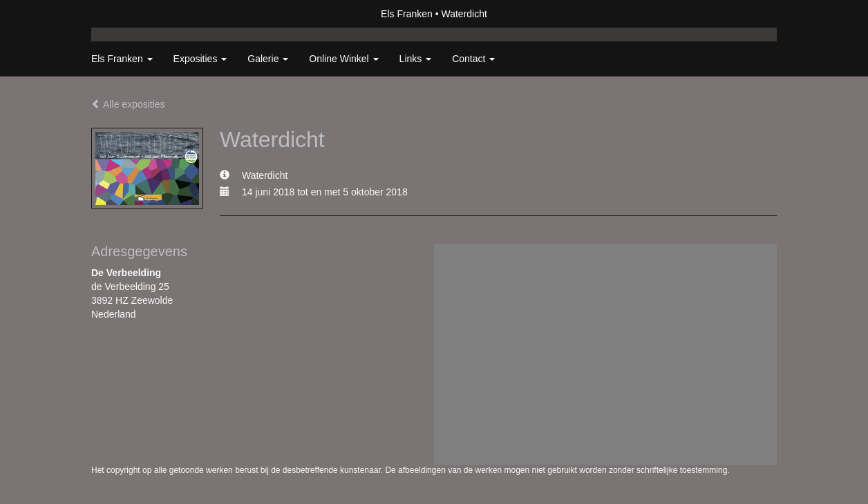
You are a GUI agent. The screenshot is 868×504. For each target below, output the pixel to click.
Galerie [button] (268, 59)
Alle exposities (128, 104)
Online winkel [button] (343, 59)
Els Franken (407, 14)
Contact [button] (473, 59)
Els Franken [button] (122, 59)
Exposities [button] (200, 59)
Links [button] (416, 59)
